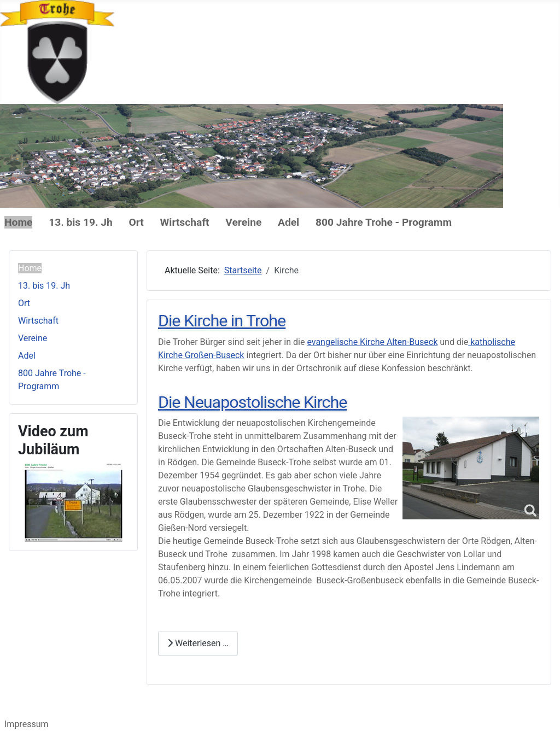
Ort (136, 222)
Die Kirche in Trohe (222, 321)
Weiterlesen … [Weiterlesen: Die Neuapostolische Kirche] (198, 643)
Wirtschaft (185, 222)
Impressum (27, 724)
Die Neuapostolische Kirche (252, 402)
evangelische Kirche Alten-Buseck (372, 342)
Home (18, 222)
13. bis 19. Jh (81, 222)
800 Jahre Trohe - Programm (384, 222)
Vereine (243, 222)
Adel (288, 222)
